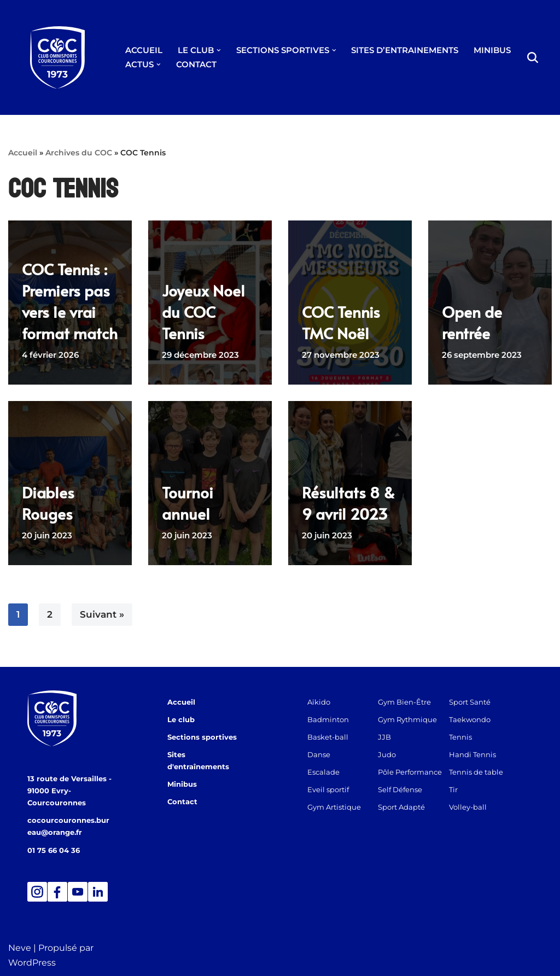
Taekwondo (479, 719)
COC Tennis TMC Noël (341, 322)
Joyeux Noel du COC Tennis (203, 312)
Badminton (328, 719)
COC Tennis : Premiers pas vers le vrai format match (70, 301)
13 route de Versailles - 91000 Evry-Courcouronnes (69, 791)
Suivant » (102, 614)
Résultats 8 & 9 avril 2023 (348, 503)
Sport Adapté (406, 807)
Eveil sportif (328, 789)
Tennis (469, 737)
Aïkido (319, 702)
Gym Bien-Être (409, 702)
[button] (219, 50)
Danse (319, 754)
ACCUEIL (144, 50)
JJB (389, 737)
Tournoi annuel (188, 503)
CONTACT (196, 64)
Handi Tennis (481, 754)
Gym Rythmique (412, 719)
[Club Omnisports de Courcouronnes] (57, 57)
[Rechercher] (533, 57)
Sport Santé (479, 702)
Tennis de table (485, 772)
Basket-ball (328, 737)
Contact (182, 789)
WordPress (32, 962)
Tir (462, 789)
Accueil (23, 153)
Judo (391, 754)
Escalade (323, 772)
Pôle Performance (414, 772)
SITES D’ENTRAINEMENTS (405, 50)
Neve (20, 947)
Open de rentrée (472, 322)
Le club (181, 719)
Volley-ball (477, 807)
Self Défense (404, 789)
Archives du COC (79, 153)
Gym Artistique (334, 807)
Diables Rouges (48, 503)
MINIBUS (492, 50)
